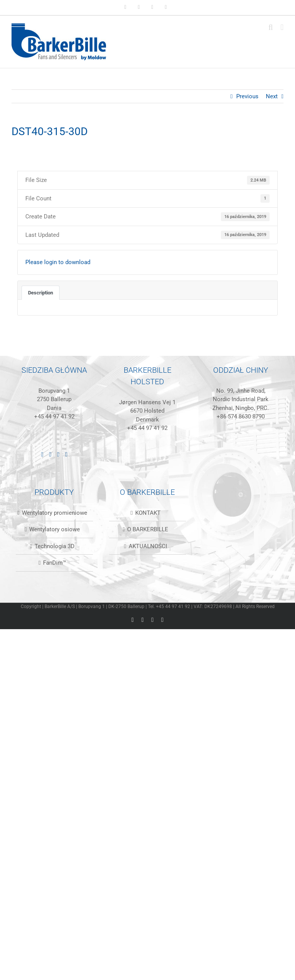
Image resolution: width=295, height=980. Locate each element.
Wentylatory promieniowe (55, 513)
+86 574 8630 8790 (241, 416)
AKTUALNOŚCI (148, 546)
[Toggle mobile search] (271, 27)
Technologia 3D (55, 546)
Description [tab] (41, 293)
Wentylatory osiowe (55, 529)
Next (272, 96)
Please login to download (58, 262)
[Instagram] (58, 454)
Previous (247, 96)
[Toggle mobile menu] (282, 27)
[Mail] (66, 454)
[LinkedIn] (42, 454)
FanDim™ (55, 563)
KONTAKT (148, 513)
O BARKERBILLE (148, 529)
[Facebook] (50, 454)
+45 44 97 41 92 (54, 416)
